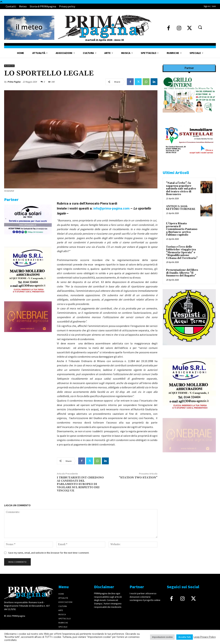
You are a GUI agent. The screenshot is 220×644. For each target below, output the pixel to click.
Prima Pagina (14, 82)
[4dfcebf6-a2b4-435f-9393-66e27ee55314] (28, 335)
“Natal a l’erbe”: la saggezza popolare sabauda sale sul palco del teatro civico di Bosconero (181, 189)
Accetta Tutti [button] (185, 637)
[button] (200, 27)
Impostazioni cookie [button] (162, 637)
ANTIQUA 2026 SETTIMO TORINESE (181, 208)
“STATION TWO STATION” (138, 478)
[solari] (28, 237)
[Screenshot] (189, 115)
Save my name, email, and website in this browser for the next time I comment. (49, 553)
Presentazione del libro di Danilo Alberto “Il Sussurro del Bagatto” (182, 273)
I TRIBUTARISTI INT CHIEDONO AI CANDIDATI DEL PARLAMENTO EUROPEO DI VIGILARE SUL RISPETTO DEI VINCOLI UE (80, 484)
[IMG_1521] (189, 348)
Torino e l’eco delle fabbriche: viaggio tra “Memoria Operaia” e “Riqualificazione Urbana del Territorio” (182, 253)
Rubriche (9, 66)
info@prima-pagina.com (111, 208)
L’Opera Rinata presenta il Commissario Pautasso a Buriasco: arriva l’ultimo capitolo (182, 229)
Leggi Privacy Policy (205, 637)
